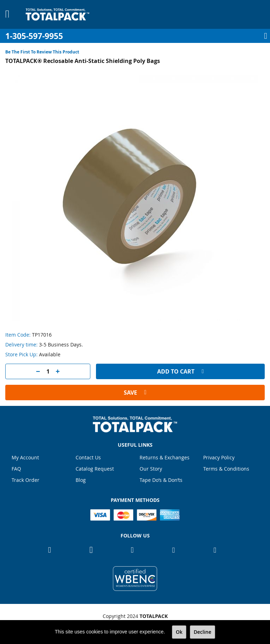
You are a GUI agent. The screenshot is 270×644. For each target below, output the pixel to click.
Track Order (25, 480)
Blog (81, 480)
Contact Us (88, 457)
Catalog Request (95, 469)
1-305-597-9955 (34, 36)
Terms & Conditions (226, 469)
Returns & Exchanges (165, 457)
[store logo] (57, 14)
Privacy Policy (219, 457)
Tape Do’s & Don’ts (161, 480)
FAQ (16, 469)
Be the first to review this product (42, 52)
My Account (25, 457)
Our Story (151, 469)
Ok (179, 632)
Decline (202, 632)
